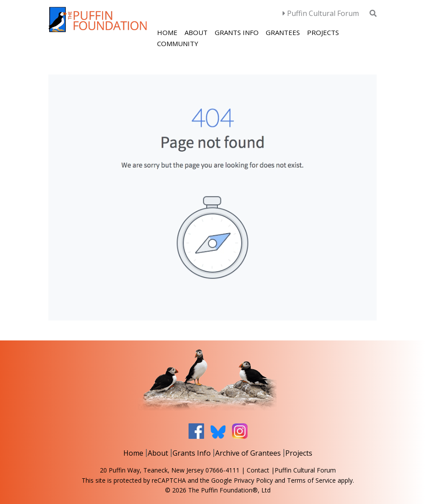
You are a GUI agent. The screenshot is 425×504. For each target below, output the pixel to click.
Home (167, 32)
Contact (258, 470)
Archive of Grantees (248, 453)
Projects (323, 32)
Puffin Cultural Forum (321, 13)
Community (178, 43)
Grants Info (237, 32)
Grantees (283, 32)
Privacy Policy (253, 480)
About (196, 32)
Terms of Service (311, 480)
